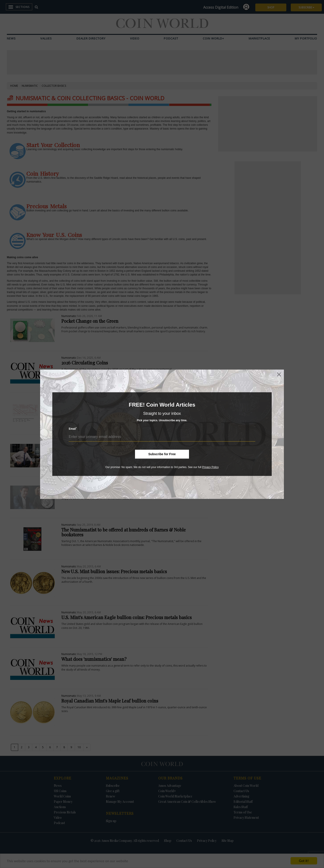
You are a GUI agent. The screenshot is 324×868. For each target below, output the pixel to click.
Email (73, 429)
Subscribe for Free (162, 454)
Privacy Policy (210, 467)
